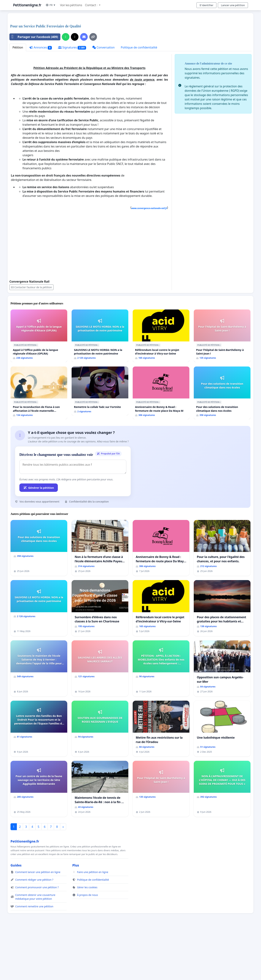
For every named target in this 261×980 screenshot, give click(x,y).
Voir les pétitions (71, 5)
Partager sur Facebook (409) (34, 88)
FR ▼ (51, 5)
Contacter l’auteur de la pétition (31, 338)
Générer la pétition (39, 538)
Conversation (103, 98)
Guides (16, 916)
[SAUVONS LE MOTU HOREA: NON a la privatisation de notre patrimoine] (100, 387)
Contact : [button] (92, 5)
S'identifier (206, 5)
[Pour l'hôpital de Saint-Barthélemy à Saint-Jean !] (222, 387)
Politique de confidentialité (139, 98)
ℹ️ (37, 396)
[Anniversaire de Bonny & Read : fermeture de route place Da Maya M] (161, 444)
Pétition (18, 98)
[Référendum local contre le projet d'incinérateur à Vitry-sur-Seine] (161, 387)
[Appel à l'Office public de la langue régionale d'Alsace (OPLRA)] (39, 387)
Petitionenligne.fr (27, 5)
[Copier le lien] (93, 88)
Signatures (72, 98)
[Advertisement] (118, 44)
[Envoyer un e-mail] (84, 88)
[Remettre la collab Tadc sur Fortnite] (100, 442)
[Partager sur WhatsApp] (66, 88)
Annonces (41, 98)
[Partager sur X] (75, 88)
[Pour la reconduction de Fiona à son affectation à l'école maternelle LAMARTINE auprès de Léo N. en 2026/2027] (39, 444)
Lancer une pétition (233, 5)
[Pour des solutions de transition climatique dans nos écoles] (222, 444)
